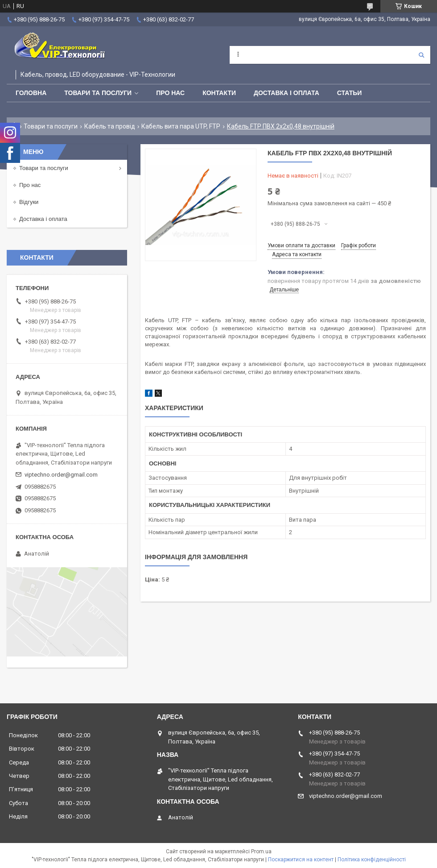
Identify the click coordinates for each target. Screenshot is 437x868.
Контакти (219, 93)
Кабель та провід (110, 126)
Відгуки (29, 202)
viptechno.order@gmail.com (61, 475)
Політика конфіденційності (372, 860)
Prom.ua (261, 851)
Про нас (170, 93)
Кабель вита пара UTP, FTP (181, 126)
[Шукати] (421, 55)
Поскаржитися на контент (301, 860)
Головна (31, 93)
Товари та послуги (98, 93)
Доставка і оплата (287, 93)
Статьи (350, 93)
